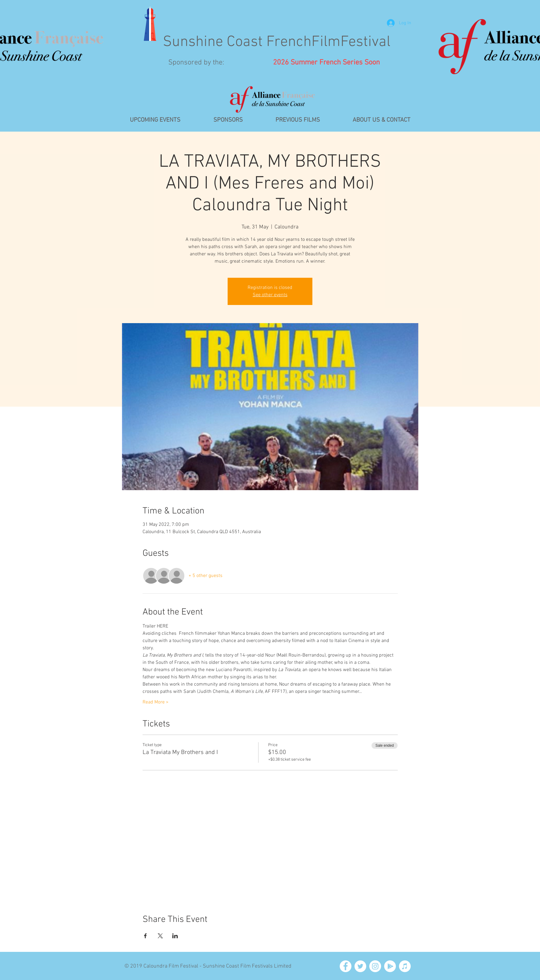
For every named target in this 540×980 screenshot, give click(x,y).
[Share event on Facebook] (145, 936)
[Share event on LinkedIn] (175, 936)
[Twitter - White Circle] (360, 966)
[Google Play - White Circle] (390, 966)
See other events (270, 295)
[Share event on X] (160, 936)
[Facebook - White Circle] (346, 966)
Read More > (156, 702)
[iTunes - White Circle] (405, 966)
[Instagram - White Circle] (375, 966)
